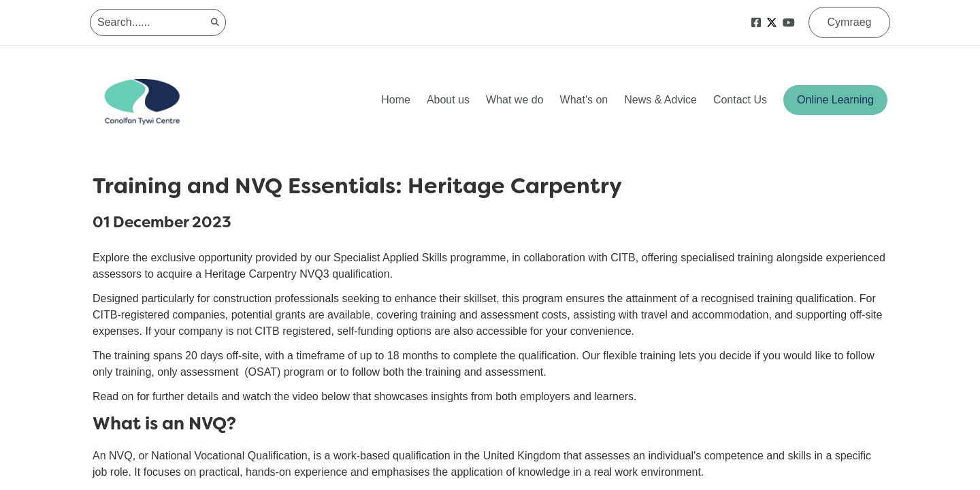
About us (448, 100)
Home (396, 100)
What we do (514, 100)
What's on (584, 100)
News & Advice (660, 100)
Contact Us (740, 100)
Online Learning (835, 100)
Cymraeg (850, 22)
